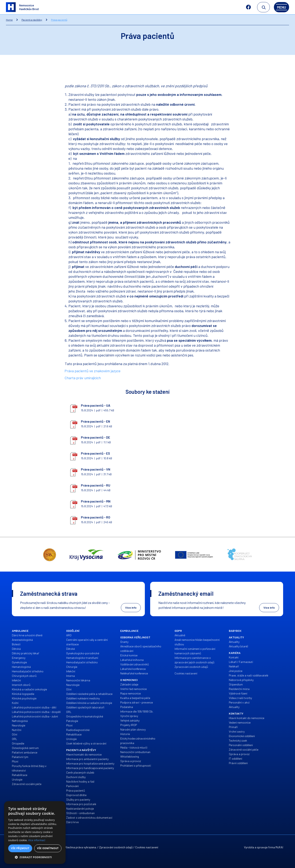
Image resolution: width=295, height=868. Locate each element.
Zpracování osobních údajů (116, 847)
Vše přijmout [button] (20, 848)
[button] (35, 857)
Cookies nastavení (147, 847)
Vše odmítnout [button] (48, 848)
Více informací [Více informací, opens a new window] (37, 840)
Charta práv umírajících (83, 378)
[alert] (35, 833)
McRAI (279, 847)
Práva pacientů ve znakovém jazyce (92, 371)
